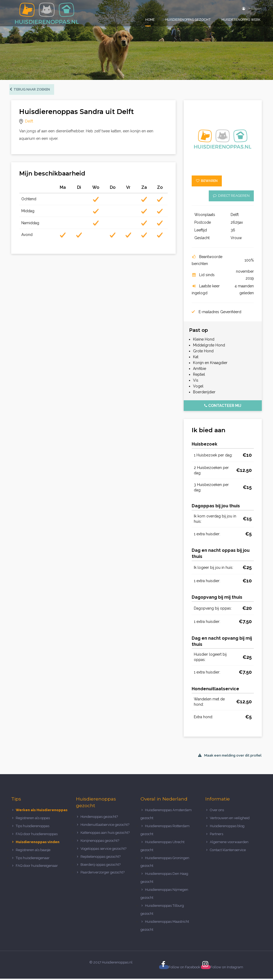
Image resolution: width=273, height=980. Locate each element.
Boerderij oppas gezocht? (101, 866)
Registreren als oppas (33, 819)
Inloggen (252, 9)
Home (150, 20)
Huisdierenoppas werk (241, 20)
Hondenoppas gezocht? (99, 818)
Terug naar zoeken (32, 90)
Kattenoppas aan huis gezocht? (105, 834)
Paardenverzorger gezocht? (103, 874)
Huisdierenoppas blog (227, 827)
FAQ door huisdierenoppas (37, 835)
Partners (216, 835)
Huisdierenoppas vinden (38, 843)
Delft (29, 123)
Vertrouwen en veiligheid (230, 819)
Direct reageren (231, 197)
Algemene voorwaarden (229, 843)
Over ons (217, 811)
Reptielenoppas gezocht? (101, 858)
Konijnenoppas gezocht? (100, 842)
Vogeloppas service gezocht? (103, 850)
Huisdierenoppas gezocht (188, 20)
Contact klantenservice (228, 851)
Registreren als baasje (33, 851)
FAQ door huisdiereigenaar (37, 867)
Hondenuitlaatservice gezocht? (105, 826)
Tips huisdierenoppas (33, 827)
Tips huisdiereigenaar (33, 859)
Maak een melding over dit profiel (230, 756)
